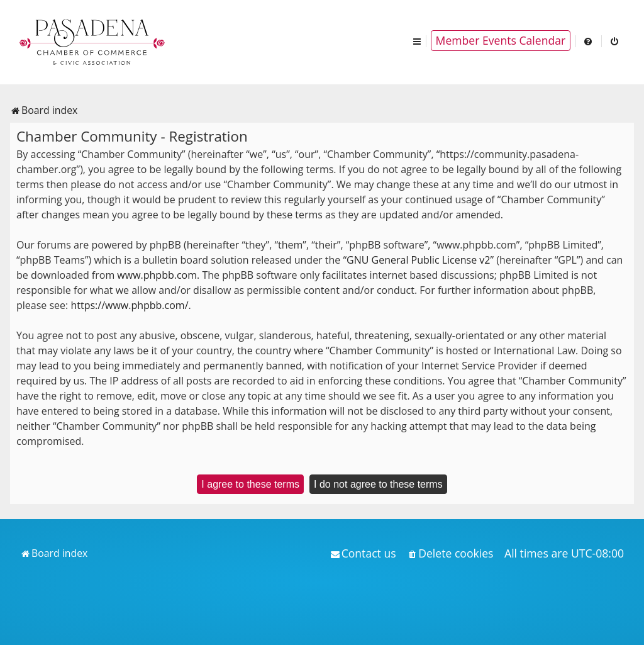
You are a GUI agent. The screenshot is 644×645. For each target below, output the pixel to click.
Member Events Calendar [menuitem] (501, 40)
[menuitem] (589, 41)
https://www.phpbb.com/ (129, 305)
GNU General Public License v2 (418, 260)
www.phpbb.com (157, 275)
